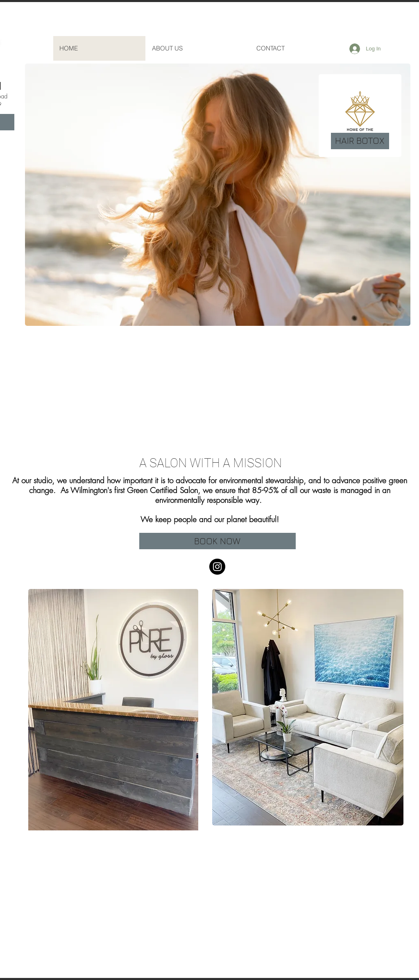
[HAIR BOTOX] (360, 141)
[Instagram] (217, 567)
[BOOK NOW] (217, 541)
